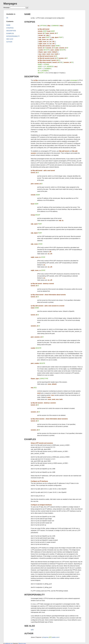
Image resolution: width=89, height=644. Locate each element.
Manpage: (7, 7)
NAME (28, 14)
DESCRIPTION (32, 77)
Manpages (10, 4)
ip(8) (32, 630)
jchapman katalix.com (51, 637)
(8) (7, 18)
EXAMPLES (30, 439)
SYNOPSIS (30, 22)
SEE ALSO (30, 626)
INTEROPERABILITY (35, 595)
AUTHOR (29, 633)
